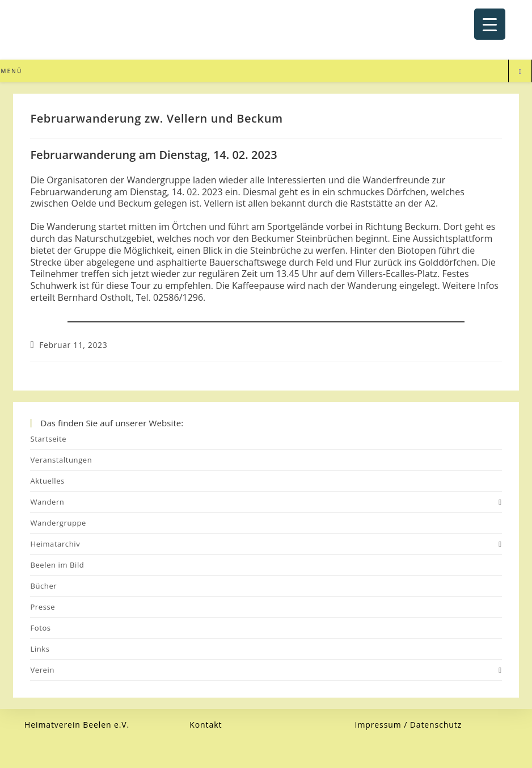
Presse (43, 607)
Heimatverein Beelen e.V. (77, 725)
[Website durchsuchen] (520, 72)
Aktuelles (47, 481)
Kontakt (206, 725)
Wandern (266, 502)
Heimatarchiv (266, 544)
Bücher (43, 586)
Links (40, 649)
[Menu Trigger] (490, 24)
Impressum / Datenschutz (409, 725)
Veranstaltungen (61, 460)
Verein (266, 670)
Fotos (40, 628)
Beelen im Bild (57, 565)
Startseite (48, 439)
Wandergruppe (58, 523)
